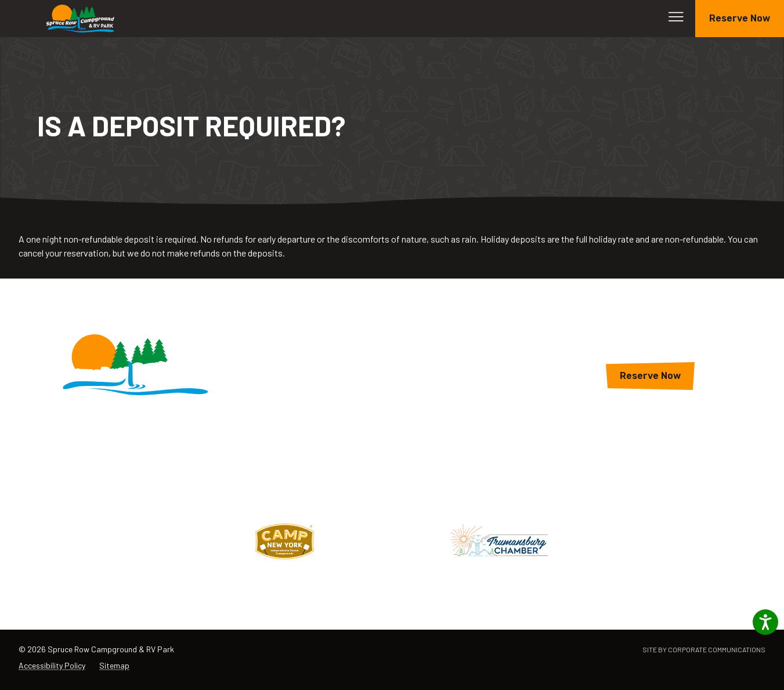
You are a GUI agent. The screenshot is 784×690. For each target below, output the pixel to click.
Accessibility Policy (52, 665)
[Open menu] (676, 17)
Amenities (392, 362)
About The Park (392, 404)
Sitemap (114, 665)
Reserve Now (740, 18)
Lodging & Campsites (392, 341)
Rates (392, 383)
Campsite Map (392, 425)
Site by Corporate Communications (704, 649)
